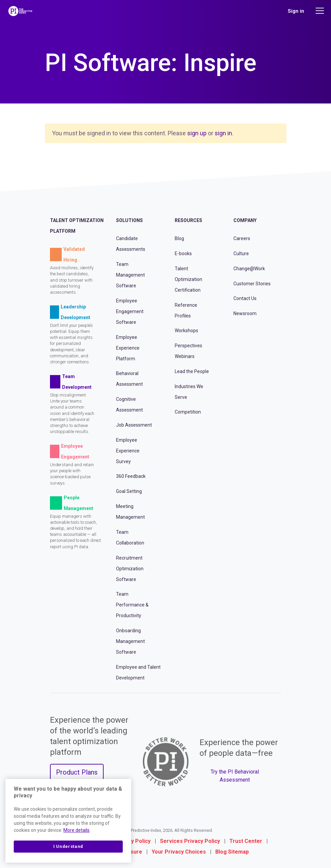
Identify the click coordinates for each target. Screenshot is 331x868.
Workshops (186, 331)
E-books (183, 254)
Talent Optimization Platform (77, 226)
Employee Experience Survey (128, 451)
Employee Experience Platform (128, 348)
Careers (242, 238)
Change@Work (249, 269)
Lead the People (192, 371)
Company (245, 220)
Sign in (296, 11)
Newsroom (245, 313)
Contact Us (245, 298)
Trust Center (246, 841)
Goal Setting (129, 491)
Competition (188, 412)
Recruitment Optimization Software (130, 569)
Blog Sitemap (232, 852)
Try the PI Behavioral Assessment (235, 776)
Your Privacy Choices (179, 852)
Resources (188, 220)
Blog (179, 238)
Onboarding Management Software (130, 641)
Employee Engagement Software (130, 311)
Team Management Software (130, 275)
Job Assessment (134, 425)
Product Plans (77, 772)
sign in (223, 133)
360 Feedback (131, 476)
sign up (197, 133)
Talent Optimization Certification (188, 279)
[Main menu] (321, 11)
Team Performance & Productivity (132, 605)
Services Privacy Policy (190, 841)
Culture (241, 254)
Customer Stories (252, 284)
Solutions (129, 220)
